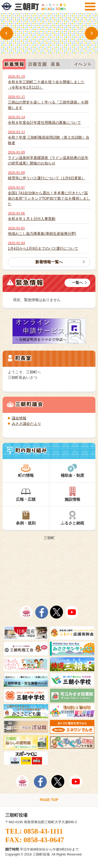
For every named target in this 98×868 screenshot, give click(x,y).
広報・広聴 (26, 494)
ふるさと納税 (73, 518)
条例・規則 (26, 518)
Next (91, 33)
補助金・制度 (73, 470)
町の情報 (26, 470)
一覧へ (77, 283)
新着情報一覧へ (49, 262)
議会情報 (19, 418)
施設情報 (73, 494)
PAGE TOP (49, 800)
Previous (7, 33)
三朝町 (49, 538)
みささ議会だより (26, 424)
